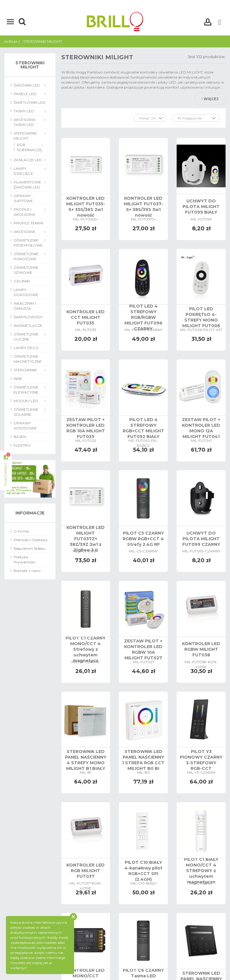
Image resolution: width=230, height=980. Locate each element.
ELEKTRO (22, 445)
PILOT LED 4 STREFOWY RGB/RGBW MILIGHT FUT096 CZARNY (143, 317)
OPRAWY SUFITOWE (23, 198)
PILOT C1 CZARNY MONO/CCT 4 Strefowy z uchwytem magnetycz (86, 649)
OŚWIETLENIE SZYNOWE (26, 270)
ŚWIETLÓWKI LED (30, 102)
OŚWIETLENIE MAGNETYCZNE (28, 359)
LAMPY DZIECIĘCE (23, 171)
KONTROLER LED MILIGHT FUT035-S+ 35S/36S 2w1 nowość (86, 207)
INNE (18, 379)
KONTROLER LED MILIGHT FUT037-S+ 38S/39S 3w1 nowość (143, 207)
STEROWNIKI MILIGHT (25, 136)
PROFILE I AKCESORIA (24, 212)
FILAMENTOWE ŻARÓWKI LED (27, 185)
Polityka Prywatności (25, 559)
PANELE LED (25, 94)
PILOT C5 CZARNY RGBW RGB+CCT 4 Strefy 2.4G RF (143, 539)
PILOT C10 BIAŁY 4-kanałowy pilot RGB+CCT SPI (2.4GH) (143, 871)
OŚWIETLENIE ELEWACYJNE (26, 390)
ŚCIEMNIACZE (29, 150)
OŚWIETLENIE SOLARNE (26, 412)
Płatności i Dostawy (31, 540)
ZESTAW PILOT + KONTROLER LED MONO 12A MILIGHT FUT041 (201, 428)
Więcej (210, 99)
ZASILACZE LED (28, 160)
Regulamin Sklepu (29, 548)
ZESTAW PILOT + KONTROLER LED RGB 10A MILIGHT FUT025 (86, 428)
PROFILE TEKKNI (28, 223)
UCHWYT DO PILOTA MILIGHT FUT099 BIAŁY (201, 207)
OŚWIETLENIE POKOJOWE (26, 256)
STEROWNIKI (25, 370)
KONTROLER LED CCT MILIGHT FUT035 (86, 317)
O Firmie (21, 531)
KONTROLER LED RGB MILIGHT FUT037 (86, 871)
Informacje (30, 513)
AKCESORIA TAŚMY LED (24, 122)
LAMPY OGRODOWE (26, 292)
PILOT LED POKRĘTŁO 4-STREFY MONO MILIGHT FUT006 (201, 317)
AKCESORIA (24, 232)
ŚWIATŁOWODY (28, 317)
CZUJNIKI (22, 281)
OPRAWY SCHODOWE (25, 426)
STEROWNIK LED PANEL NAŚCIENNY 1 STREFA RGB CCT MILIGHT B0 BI (143, 760)
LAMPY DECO (26, 348)
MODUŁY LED (26, 401)
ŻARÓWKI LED (27, 85)
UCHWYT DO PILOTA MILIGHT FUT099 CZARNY (201, 539)
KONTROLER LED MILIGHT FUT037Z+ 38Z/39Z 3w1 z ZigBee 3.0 (86, 539)
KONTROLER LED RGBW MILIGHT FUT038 (201, 649)
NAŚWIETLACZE (28, 326)
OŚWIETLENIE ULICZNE (26, 337)
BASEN (20, 437)
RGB (21, 145)
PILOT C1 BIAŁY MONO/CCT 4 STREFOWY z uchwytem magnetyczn (201, 871)
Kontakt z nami (27, 571)
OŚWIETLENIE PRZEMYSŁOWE (28, 243)
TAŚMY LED (24, 111)
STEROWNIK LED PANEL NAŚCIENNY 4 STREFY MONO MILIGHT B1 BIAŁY (86, 760)
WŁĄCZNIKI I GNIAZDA (25, 306)
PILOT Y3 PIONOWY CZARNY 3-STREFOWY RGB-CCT (201, 760)
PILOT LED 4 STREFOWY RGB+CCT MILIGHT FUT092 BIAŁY (143, 428)
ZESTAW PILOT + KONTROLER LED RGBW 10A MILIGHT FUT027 (143, 649)
